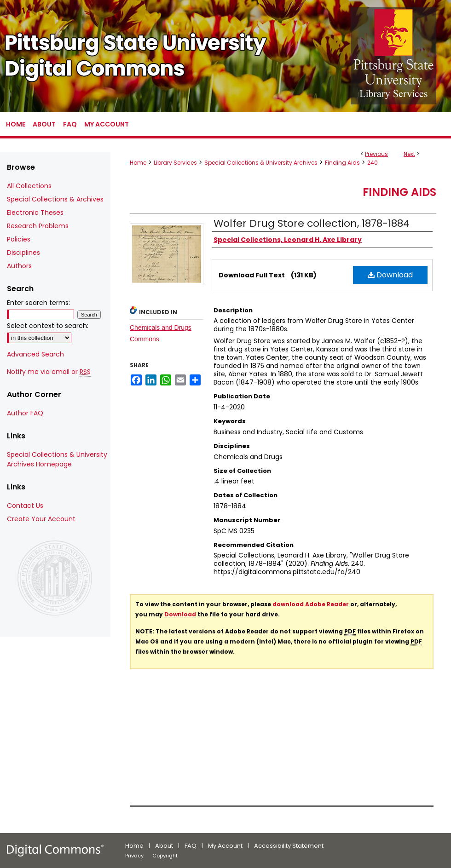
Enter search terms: (38, 303)
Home (138, 163)
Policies (19, 239)
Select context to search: (48, 326)
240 (373, 163)
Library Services (175, 163)
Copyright (165, 856)
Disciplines (23, 253)
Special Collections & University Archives (261, 163)
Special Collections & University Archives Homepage (57, 459)
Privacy (134, 856)
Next (409, 154)
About (164, 846)
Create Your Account (41, 519)
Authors (19, 266)
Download (390, 275)
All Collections (29, 186)
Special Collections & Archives (55, 199)
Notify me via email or (49, 372)
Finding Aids (342, 163)
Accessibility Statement (289, 846)
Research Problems (38, 226)
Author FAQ (25, 413)
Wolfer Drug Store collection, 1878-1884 (312, 223)
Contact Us (25, 506)
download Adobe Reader (311, 604)
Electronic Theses (35, 213)
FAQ (191, 846)
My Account (225, 846)
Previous (376, 154)
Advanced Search (35, 354)
